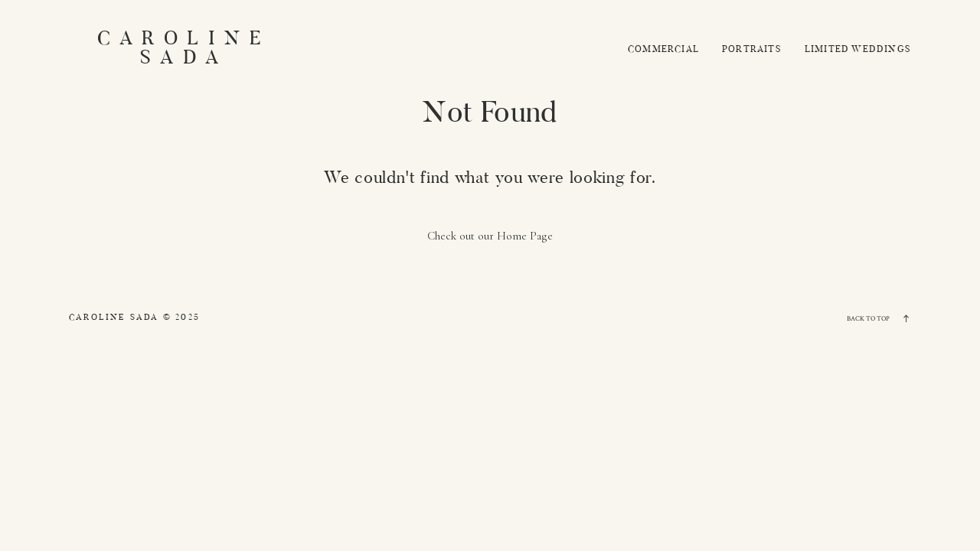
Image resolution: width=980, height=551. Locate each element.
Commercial (663, 50)
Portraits (752, 50)
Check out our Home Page (490, 236)
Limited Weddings (858, 50)
